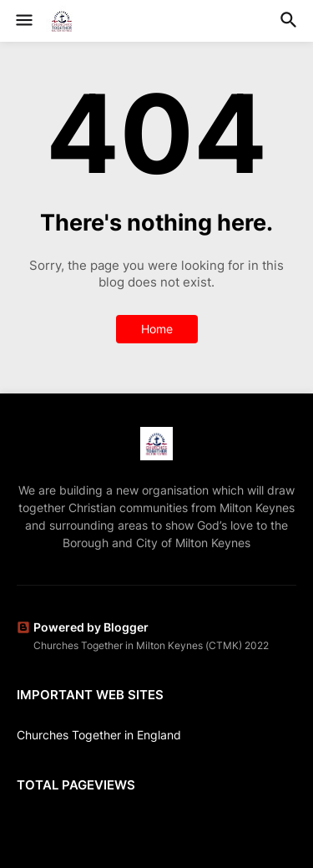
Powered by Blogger (83, 627)
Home (157, 329)
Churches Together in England (99, 735)
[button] (23, 21)
